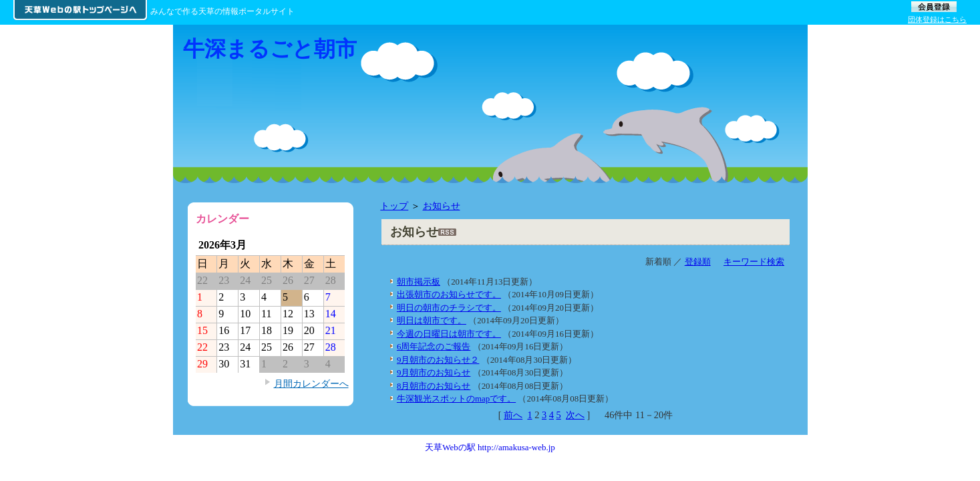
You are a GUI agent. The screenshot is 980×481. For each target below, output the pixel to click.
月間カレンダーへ (311, 383)
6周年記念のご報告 (434, 346)
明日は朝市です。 (432, 320)
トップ (394, 206)
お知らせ (442, 206)
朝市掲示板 (419, 282)
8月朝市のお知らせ (434, 386)
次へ (575, 415)
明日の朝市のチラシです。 (449, 308)
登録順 (698, 262)
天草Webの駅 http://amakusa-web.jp (490, 447)
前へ (513, 415)
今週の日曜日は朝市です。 (449, 334)
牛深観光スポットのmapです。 (456, 398)
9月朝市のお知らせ (434, 372)
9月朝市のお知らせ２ (438, 360)
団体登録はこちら (937, 19)
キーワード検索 (754, 262)
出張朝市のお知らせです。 (449, 294)
